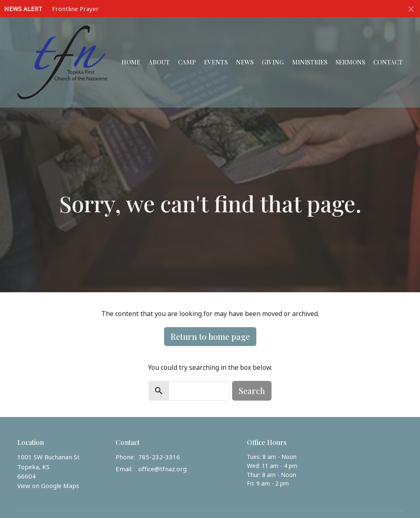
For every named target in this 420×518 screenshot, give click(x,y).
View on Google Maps (48, 486)
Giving (273, 62)
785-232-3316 (159, 457)
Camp (187, 62)
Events (216, 62)
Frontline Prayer (75, 9)
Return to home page (210, 336)
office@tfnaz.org (162, 469)
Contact (388, 62)
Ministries (310, 62)
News (245, 62)
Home (131, 62)
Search (252, 391)
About (159, 62)
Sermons (350, 62)
